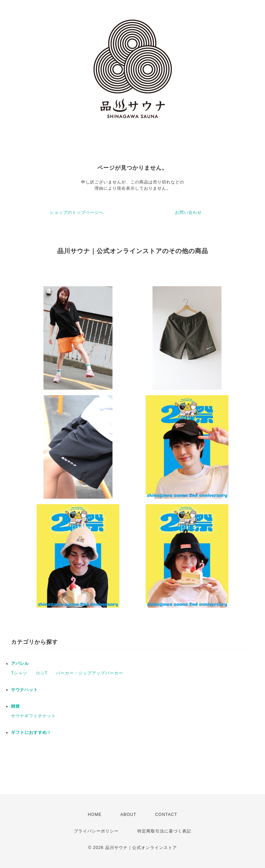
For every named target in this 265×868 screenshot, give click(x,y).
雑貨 (16, 706)
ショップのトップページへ (77, 212)
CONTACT (166, 815)
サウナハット (24, 690)
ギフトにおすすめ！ (31, 732)
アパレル (20, 664)
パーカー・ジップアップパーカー (90, 673)
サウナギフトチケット (33, 716)
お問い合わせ (188, 212)
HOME (95, 815)
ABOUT (128, 815)
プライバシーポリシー (96, 831)
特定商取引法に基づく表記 (164, 831)
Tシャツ (19, 673)
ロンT (42, 673)
